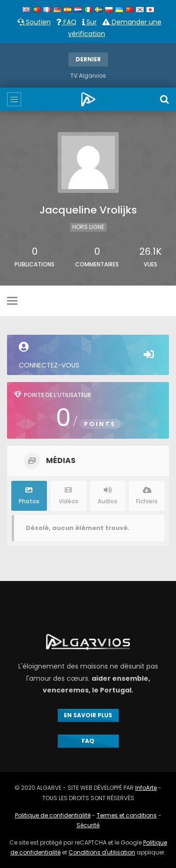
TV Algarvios (88, 76)
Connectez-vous (88, 356)
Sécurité (88, 825)
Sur (89, 22)
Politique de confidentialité (53, 815)
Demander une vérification (115, 28)
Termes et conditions (127, 815)
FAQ (66, 22)
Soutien (34, 22)
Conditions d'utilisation (102, 852)
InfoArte (146, 788)
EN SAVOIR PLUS (88, 715)
